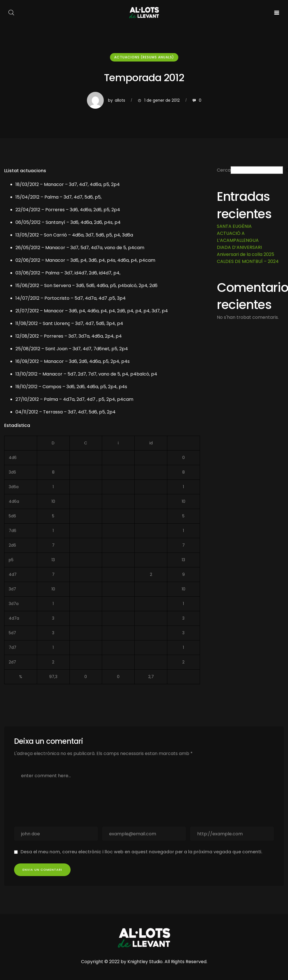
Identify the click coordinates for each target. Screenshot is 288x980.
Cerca (224, 170)
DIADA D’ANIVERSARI (239, 247)
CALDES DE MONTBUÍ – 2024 (248, 261)
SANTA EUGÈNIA (234, 226)
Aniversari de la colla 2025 (246, 254)
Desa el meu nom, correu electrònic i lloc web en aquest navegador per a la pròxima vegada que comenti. (141, 852)
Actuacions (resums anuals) (144, 57)
